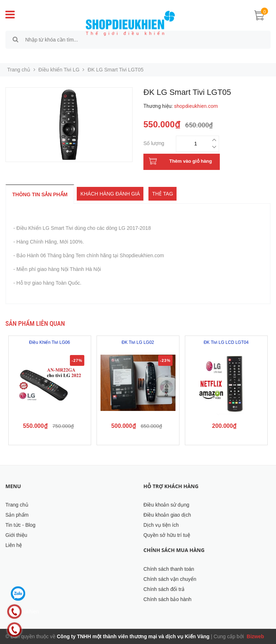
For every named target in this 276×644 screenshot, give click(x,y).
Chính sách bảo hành (167, 599)
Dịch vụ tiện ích (161, 525)
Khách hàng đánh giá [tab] (110, 194)
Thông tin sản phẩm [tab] (40, 194)
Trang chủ (17, 505)
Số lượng (154, 142)
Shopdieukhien (22, 612)
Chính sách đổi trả (164, 589)
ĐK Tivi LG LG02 (138, 342)
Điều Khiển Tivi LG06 (50, 342)
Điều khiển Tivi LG (59, 70)
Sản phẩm (17, 515)
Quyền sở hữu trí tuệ (167, 535)
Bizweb (255, 636)
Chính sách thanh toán (169, 569)
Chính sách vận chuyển (170, 579)
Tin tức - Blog (20, 525)
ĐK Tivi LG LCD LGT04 (226, 342)
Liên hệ (14, 545)
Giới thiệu (16, 535)
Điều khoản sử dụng (166, 505)
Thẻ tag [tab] (163, 194)
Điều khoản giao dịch (167, 515)
